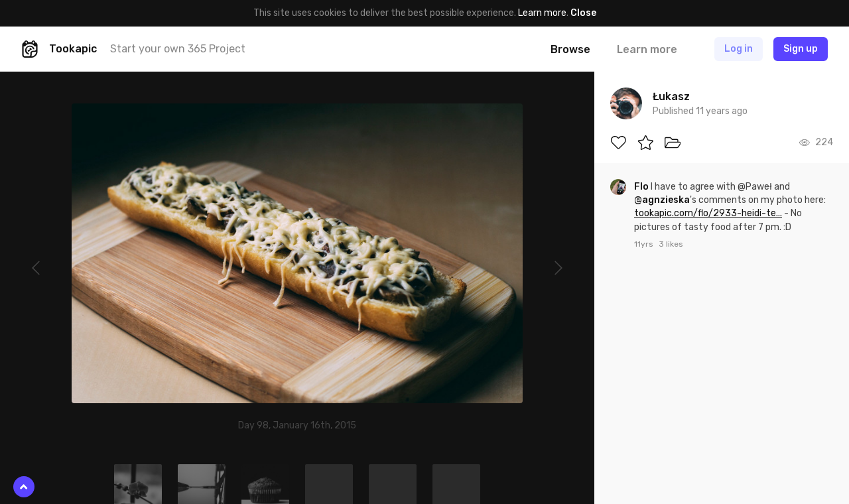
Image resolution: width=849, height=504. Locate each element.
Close (583, 13)
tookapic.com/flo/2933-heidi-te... (708, 213)
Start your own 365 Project (178, 49)
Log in (739, 49)
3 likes (671, 244)
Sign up (801, 49)
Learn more (542, 13)
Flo (642, 187)
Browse (570, 49)
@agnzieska (662, 200)
